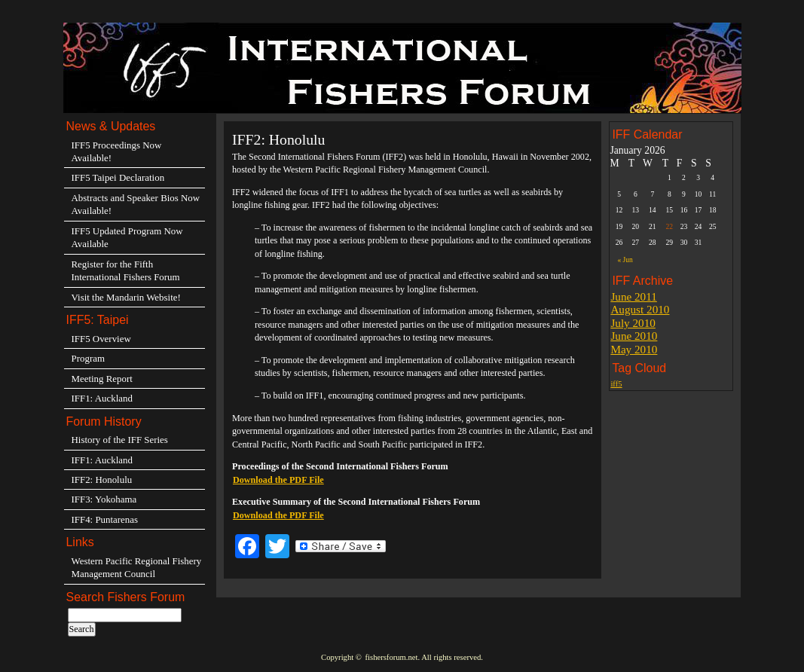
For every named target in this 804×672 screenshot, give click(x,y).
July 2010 (633, 323)
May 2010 (634, 349)
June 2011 (633, 296)
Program (88, 358)
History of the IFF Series (120, 440)
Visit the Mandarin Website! (126, 297)
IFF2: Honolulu (102, 480)
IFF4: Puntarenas (105, 519)
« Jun (625, 260)
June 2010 (634, 336)
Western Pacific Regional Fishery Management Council (137, 567)
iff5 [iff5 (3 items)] (616, 384)
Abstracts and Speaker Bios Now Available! (136, 204)
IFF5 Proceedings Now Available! (117, 151)
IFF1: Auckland (102, 398)
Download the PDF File (278, 480)
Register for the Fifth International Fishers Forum (126, 270)
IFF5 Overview (101, 339)
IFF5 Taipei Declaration (118, 177)
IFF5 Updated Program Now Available (127, 237)
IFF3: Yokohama (104, 499)
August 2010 (640, 309)
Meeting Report (102, 379)
